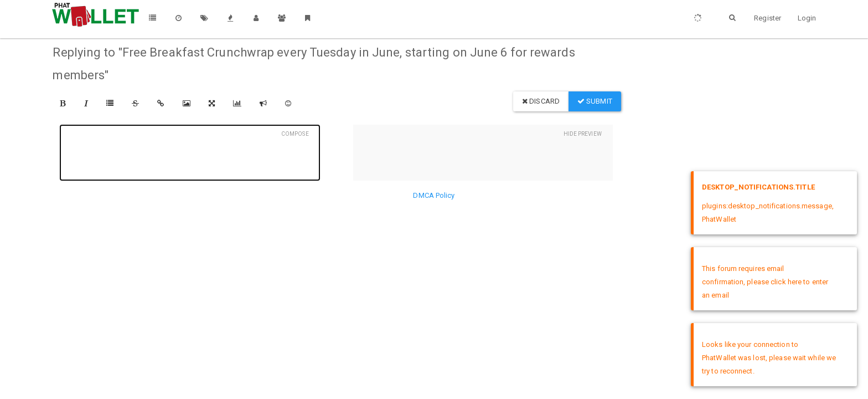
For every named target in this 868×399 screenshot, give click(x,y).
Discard (541, 101)
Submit (595, 101)
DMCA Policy (434, 195)
